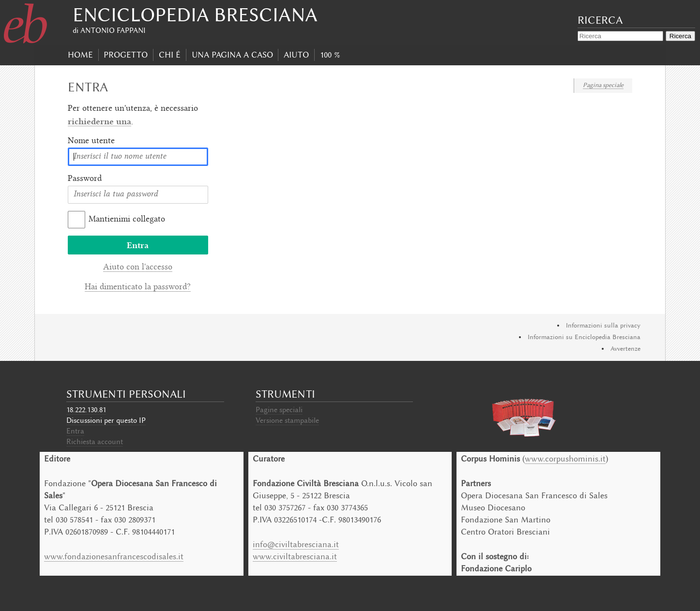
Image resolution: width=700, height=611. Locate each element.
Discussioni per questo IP (106, 420)
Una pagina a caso (232, 55)
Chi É (170, 55)
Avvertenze (625, 349)
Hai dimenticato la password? (138, 287)
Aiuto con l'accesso (138, 268)
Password (85, 179)
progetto (126, 55)
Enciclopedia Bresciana (195, 15)
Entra (75, 431)
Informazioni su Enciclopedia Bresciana (584, 337)
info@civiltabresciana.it (296, 544)
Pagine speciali (279, 410)
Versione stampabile (287, 420)
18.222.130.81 (86, 410)
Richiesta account (95, 442)
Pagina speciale (603, 85)
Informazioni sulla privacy (603, 325)
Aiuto (296, 55)
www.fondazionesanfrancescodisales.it (114, 556)
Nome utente (91, 141)
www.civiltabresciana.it (295, 556)
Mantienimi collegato (127, 220)
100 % (330, 55)
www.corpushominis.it (565, 459)
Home (80, 55)
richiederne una (99, 121)
